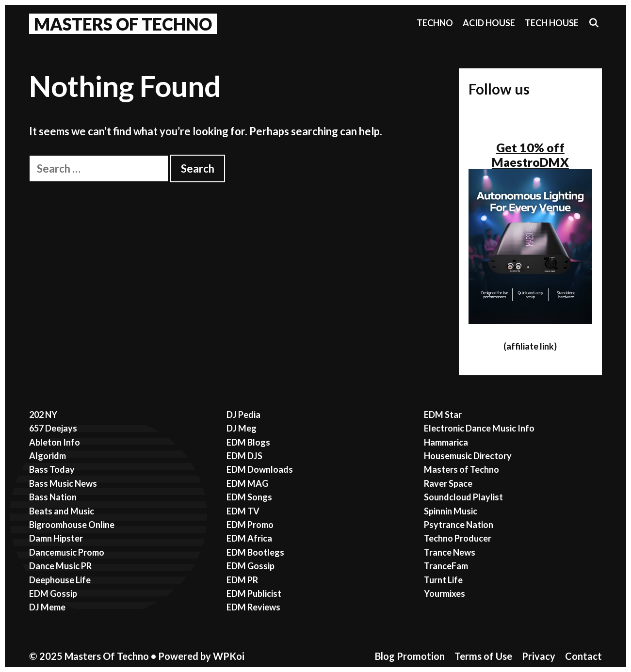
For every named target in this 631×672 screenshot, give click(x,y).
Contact (583, 656)
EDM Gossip (53, 593)
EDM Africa (249, 538)
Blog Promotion (410, 656)
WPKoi (229, 656)
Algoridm (48, 456)
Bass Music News (63, 483)
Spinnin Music (451, 511)
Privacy (539, 656)
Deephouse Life (60, 580)
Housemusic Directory (468, 456)
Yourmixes (445, 593)
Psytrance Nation (459, 525)
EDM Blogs (248, 442)
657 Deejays (53, 428)
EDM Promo (250, 525)
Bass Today (52, 469)
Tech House (552, 23)
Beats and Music (62, 511)
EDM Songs (249, 497)
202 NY (43, 415)
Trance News (450, 552)
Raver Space (448, 483)
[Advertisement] (234, 255)
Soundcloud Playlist (463, 497)
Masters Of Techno (123, 24)
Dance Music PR (60, 566)
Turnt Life (443, 580)
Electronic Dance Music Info (479, 428)
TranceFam (446, 566)
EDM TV (243, 511)
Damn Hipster (56, 538)
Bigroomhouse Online (72, 525)
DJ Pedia (243, 415)
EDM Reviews (253, 607)
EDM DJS (244, 456)
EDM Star (443, 415)
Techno (435, 23)
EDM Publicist (254, 593)
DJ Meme (47, 607)
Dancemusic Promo (67, 552)
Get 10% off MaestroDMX (530, 155)
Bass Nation (53, 497)
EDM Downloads (260, 469)
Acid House (489, 23)
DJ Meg (242, 428)
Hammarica (446, 442)
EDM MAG (247, 483)
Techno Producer (458, 538)
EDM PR (242, 580)
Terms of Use (483, 656)
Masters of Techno (461, 469)
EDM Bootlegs (255, 552)
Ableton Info (55, 442)
